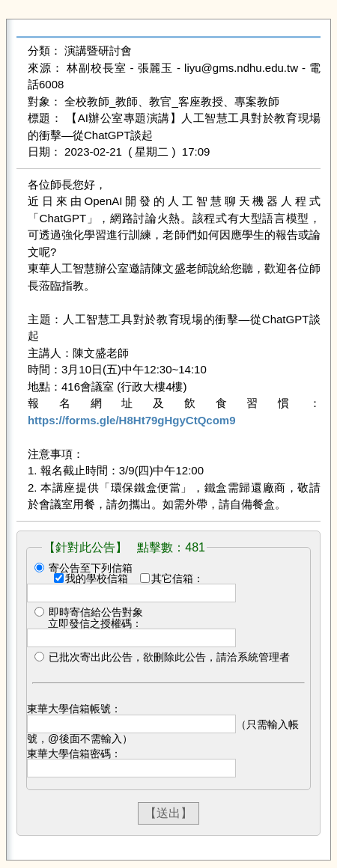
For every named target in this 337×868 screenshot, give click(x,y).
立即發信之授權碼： (95, 623)
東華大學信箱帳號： (74, 709)
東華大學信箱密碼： (74, 754)
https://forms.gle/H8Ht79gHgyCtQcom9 (132, 420)
